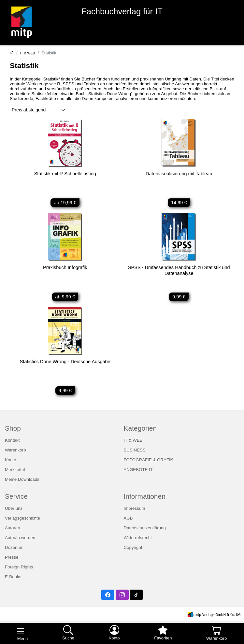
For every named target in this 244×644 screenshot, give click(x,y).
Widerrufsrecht (138, 538)
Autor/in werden (20, 538)
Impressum (135, 508)
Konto (11, 460)
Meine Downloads (22, 479)
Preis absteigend (29, 110)
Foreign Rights (19, 567)
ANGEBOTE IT (138, 470)
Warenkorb (15, 450)
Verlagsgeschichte (22, 518)
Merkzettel (15, 470)
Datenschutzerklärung (145, 528)
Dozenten (14, 547)
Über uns (14, 508)
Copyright (133, 547)
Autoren (13, 528)
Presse (12, 557)
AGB (128, 518)
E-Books (13, 577)
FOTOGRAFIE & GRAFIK (149, 460)
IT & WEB (28, 53)
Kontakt (12, 440)
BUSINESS (135, 450)
